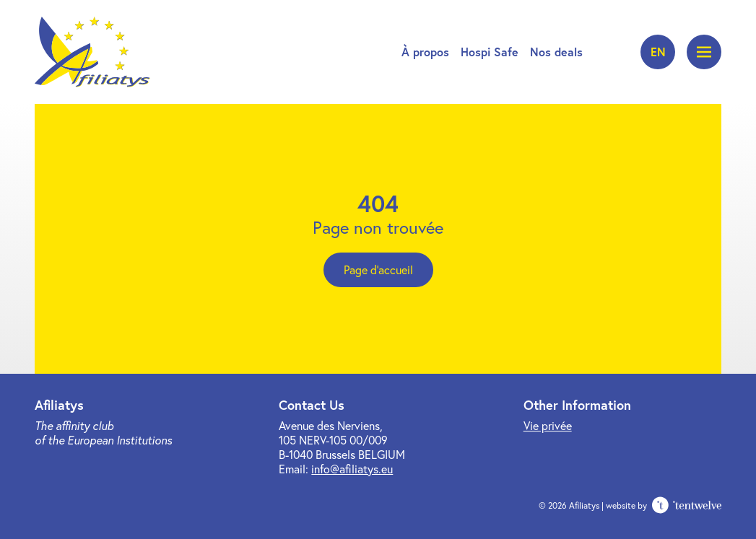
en (658, 52)
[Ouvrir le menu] (704, 52)
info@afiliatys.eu (352, 469)
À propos (425, 52)
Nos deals (556, 52)
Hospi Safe (490, 52)
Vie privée (548, 425)
